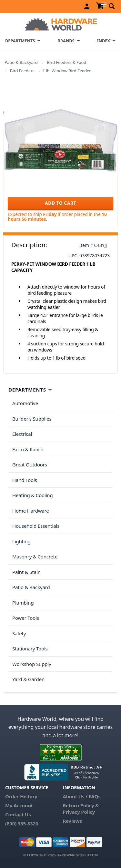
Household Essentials (36, 526)
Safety (19, 633)
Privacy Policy (79, 812)
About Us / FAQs (81, 796)
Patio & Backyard (21, 62)
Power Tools (26, 618)
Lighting (21, 541)
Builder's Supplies (32, 419)
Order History (21, 796)
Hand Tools (25, 480)
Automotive (25, 403)
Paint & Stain (26, 572)
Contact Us (18, 814)
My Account (19, 805)
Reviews (72, 821)
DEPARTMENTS (20, 41)
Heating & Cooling (33, 495)
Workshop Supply (32, 664)
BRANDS (66, 41)
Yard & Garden (28, 679)
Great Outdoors (30, 465)
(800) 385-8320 (22, 823)
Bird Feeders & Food (66, 62)
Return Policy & (81, 805)
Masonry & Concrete (35, 557)
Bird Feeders (22, 71)
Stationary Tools (30, 648)
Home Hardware (31, 511)
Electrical (22, 434)
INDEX (104, 41)
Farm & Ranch (28, 449)
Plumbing (23, 603)
